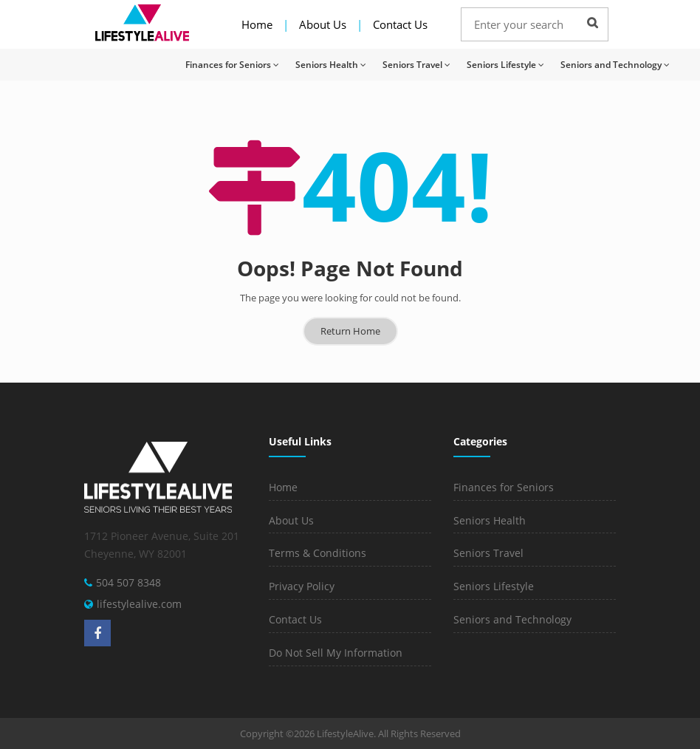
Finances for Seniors (232, 65)
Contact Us (400, 24)
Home (257, 24)
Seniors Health (331, 65)
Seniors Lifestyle (505, 65)
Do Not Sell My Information (336, 653)
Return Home (350, 331)
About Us (323, 24)
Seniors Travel (416, 65)
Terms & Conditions (318, 553)
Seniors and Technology (615, 65)
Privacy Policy (302, 586)
